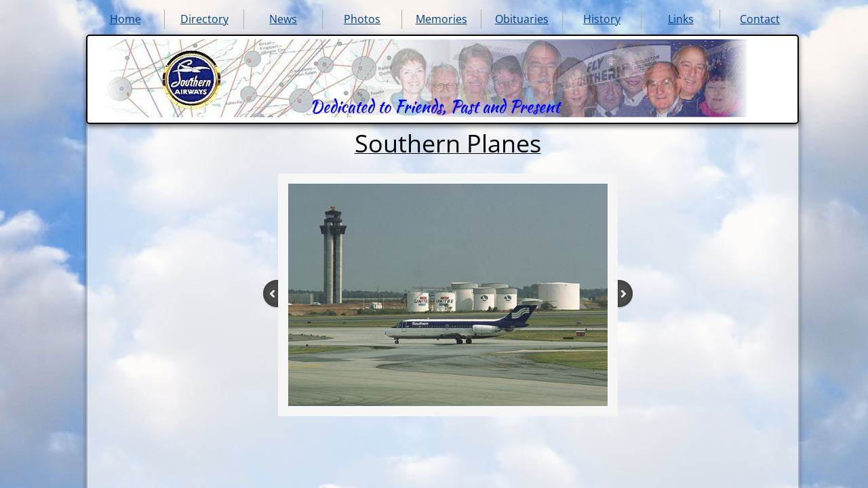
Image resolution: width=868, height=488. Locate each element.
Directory (204, 19)
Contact (760, 19)
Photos (362, 19)
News (283, 19)
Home (125, 19)
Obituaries (522, 19)
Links (681, 19)
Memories (441, 19)
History (602, 19)
